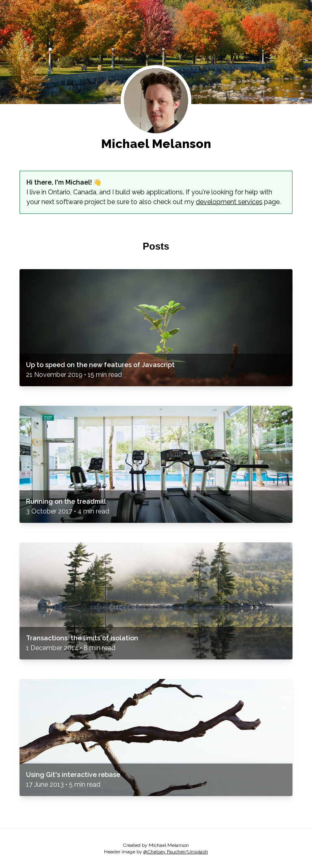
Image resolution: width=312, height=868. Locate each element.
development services (229, 202)
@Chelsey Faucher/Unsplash (176, 852)
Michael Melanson (156, 144)
